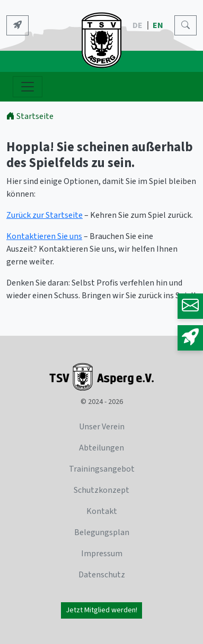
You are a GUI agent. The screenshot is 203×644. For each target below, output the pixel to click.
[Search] (186, 25)
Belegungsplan (102, 532)
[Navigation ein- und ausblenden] (28, 87)
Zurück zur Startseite (45, 215)
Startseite (30, 116)
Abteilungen (101, 448)
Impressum (102, 554)
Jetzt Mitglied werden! (101, 610)
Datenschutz (102, 575)
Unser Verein (102, 427)
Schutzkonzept (101, 490)
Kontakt (102, 511)
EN (159, 25)
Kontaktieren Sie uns (44, 236)
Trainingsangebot (102, 469)
